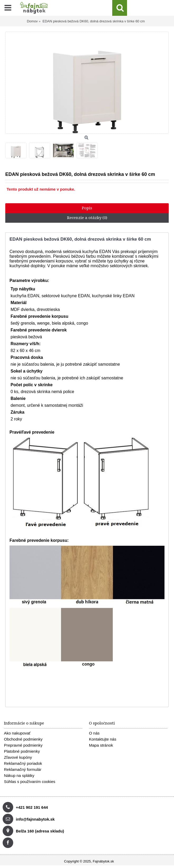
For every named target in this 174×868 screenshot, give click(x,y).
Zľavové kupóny (18, 757)
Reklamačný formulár (23, 769)
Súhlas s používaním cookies (30, 782)
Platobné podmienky (22, 751)
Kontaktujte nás (103, 739)
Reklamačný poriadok (23, 763)
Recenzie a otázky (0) (87, 218)
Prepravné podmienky (23, 745)
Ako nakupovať (17, 733)
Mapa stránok (101, 745)
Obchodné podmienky (23, 739)
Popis (87, 208)
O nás (94, 733)
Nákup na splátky (19, 775)
